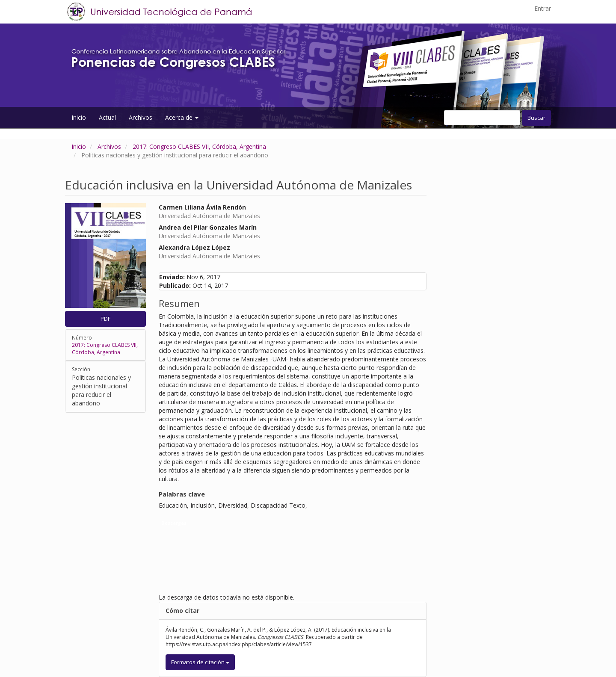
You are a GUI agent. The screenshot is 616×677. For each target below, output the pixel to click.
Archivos (141, 117)
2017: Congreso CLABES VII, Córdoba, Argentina (199, 146)
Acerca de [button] (182, 117)
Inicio (79, 117)
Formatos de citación (200, 662)
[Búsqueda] (482, 118)
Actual (107, 117)
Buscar (536, 118)
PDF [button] (105, 319)
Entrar (543, 8)
